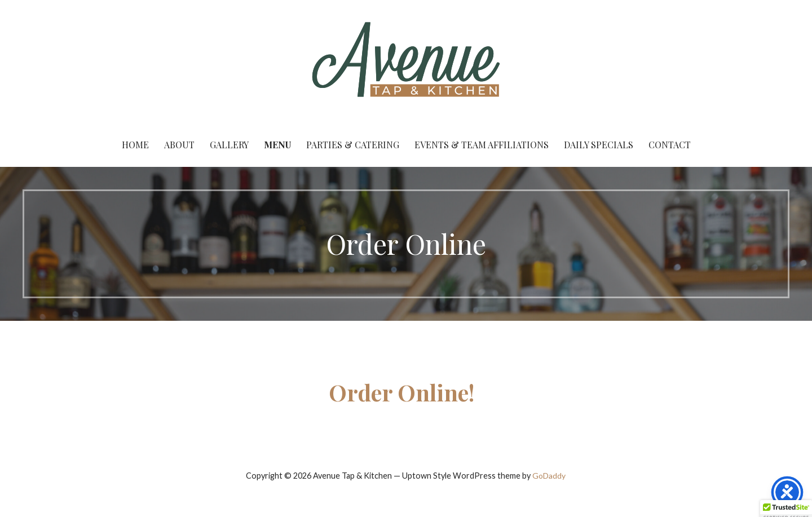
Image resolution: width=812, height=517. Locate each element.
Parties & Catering (353, 145)
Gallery (229, 145)
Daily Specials (599, 145)
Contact (670, 145)
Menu (277, 145)
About (179, 145)
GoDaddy (549, 476)
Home (135, 145)
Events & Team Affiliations (482, 145)
